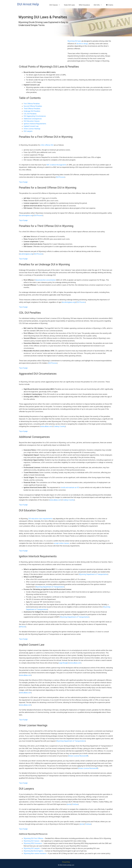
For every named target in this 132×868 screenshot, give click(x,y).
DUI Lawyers (28, 131)
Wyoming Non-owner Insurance (35, 853)
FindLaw (75, 804)
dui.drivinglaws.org (26, 215)
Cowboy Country (59, 426)
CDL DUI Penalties (30, 114)
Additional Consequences (33, 119)
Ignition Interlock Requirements (35, 124)
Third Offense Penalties (32, 109)
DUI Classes (56, 5)
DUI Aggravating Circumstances (35, 116)
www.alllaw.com (46, 426)
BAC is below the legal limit (56, 165)
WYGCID (23, 627)
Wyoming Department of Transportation (93, 574)
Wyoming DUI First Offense (33, 838)
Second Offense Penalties (33, 106)
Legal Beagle (63, 663)
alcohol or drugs (82, 44)
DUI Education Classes (32, 121)
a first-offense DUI (47, 145)
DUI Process (60, 177)
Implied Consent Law (31, 126)
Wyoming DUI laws (74, 41)
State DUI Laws (69, 5)
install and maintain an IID (70, 487)
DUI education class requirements (40, 519)
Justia (69, 804)
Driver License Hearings (32, 129)
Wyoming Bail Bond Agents (33, 851)
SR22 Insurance (84, 5)
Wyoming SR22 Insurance (33, 843)
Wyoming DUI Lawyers (32, 848)
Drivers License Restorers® (78, 756)
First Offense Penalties (32, 104)
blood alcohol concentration (46, 280)
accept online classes (62, 543)
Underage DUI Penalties (32, 111)
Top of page (23, 182)
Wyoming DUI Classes (32, 841)
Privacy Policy (66, 862)
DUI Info (99, 5)
